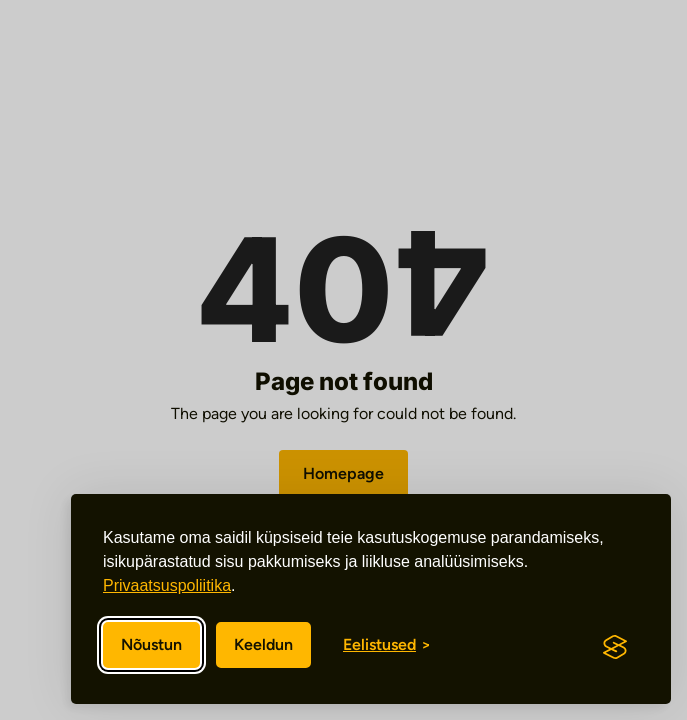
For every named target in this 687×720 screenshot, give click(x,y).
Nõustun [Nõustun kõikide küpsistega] (151, 644)
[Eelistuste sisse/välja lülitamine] (387, 645)
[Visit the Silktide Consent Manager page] (615, 647)
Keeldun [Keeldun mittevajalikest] (263, 644)
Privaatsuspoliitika (167, 585)
